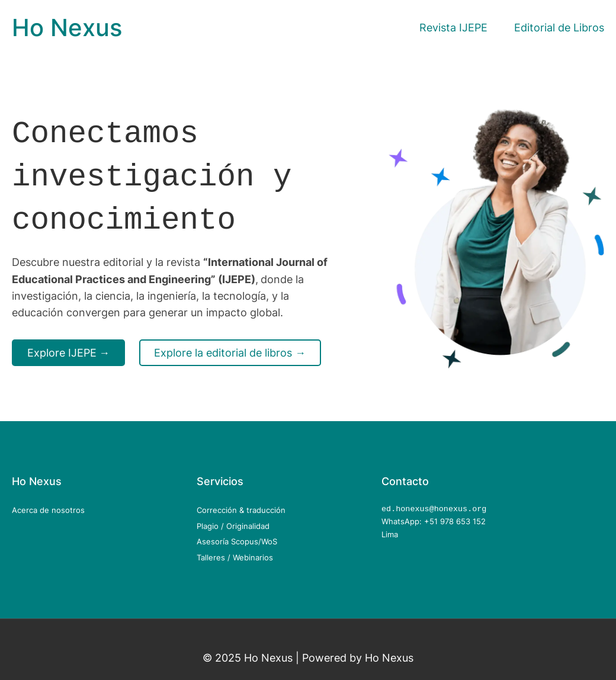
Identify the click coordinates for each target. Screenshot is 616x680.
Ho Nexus (67, 28)
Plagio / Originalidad (233, 526)
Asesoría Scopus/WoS (237, 541)
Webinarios (253, 557)
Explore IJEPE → (69, 349)
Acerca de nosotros (48, 510)
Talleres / (215, 557)
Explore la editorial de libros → (230, 349)
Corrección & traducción (241, 510)
